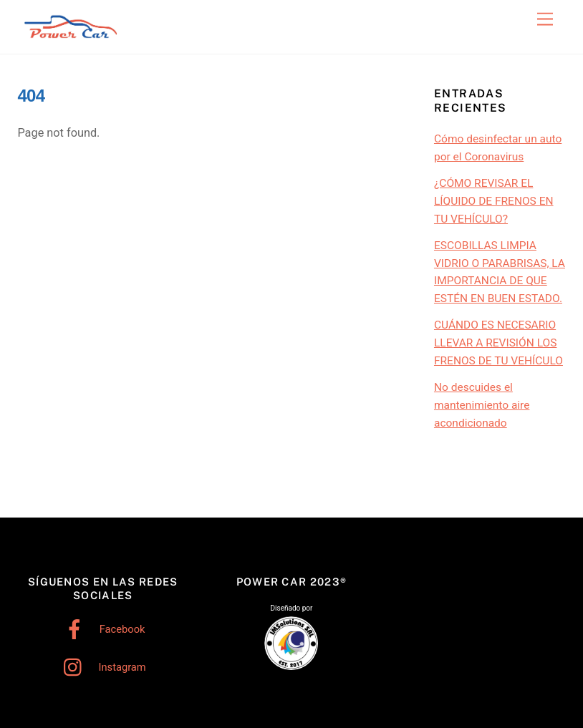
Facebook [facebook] (101, 629)
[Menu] (545, 20)
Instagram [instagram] (101, 667)
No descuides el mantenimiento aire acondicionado (482, 405)
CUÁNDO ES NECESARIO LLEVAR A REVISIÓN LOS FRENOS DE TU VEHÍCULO (498, 343)
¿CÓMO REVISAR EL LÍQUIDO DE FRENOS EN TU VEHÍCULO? (494, 201)
